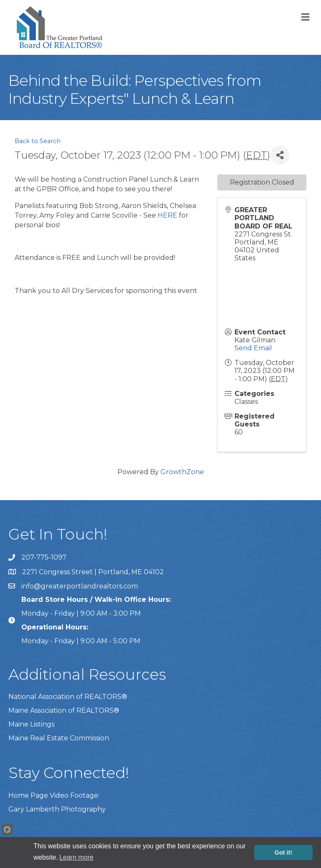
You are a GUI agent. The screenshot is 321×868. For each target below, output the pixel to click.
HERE (167, 215)
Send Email (253, 348)
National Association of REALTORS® (68, 697)
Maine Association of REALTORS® (64, 710)
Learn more (76, 857)
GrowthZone (182, 472)
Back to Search (38, 141)
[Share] (280, 155)
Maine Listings (31, 724)
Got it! (283, 853)
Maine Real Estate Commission (59, 738)
